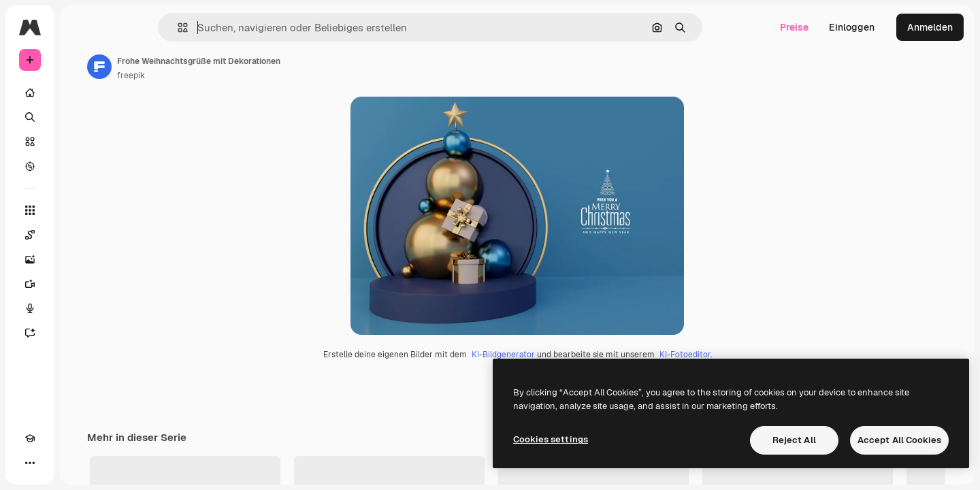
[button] (229, 28)
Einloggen (852, 27)
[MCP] (79, 463)
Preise (794, 27)
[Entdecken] (82, 166)
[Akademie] (30, 463)
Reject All (794, 440)
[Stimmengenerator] (82, 308)
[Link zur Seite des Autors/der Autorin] (203, 67)
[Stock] (82, 142)
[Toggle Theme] (54, 463)
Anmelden (930, 27)
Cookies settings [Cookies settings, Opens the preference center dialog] (551, 439)
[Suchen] (82, 117)
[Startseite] (82, 93)
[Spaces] (82, 235)
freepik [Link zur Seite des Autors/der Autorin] (234, 76)
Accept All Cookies (899, 440)
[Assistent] (82, 333)
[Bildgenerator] (82, 259)
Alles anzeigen (915, 477)
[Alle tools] (82, 210)
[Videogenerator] (82, 284)
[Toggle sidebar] (133, 27)
